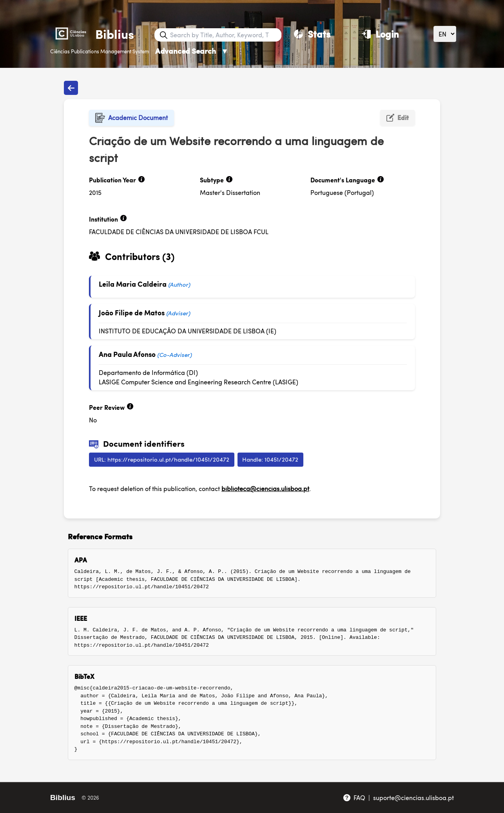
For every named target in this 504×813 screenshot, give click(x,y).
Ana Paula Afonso (127, 354)
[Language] (445, 34)
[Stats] (312, 34)
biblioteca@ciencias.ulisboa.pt (265, 488)
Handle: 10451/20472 (270, 459)
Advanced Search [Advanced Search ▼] (192, 51)
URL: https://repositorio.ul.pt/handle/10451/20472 (162, 459)
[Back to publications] (71, 88)
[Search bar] (225, 35)
